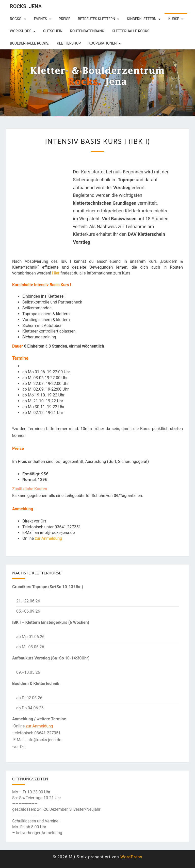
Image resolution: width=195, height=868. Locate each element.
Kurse (174, 19)
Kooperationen (102, 43)
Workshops (21, 31)
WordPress (131, 857)
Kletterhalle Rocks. (131, 31)
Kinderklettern (142, 19)
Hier (56, 273)
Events (40, 19)
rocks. (16, 19)
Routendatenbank (87, 31)
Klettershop (69, 43)
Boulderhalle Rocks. (30, 43)
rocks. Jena (26, 6)
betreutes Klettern (97, 19)
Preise (64, 19)
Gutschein (53, 31)
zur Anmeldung (48, 538)
